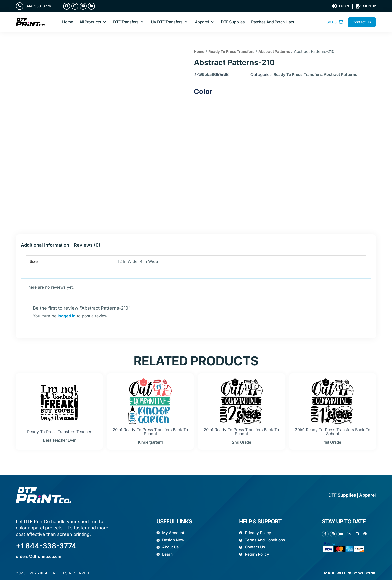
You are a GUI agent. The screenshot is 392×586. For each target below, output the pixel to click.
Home (200, 53)
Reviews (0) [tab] (87, 247)
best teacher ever (59, 442)
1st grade (333, 444)
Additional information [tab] (45, 247)
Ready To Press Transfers (235, 53)
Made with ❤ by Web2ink (349, 579)
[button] (93, 23)
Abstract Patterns (282, 53)
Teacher (84, 433)
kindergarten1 (150, 444)
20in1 (118, 431)
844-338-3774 (39, 6)
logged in (67, 317)
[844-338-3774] (20, 6)
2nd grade (242, 444)
